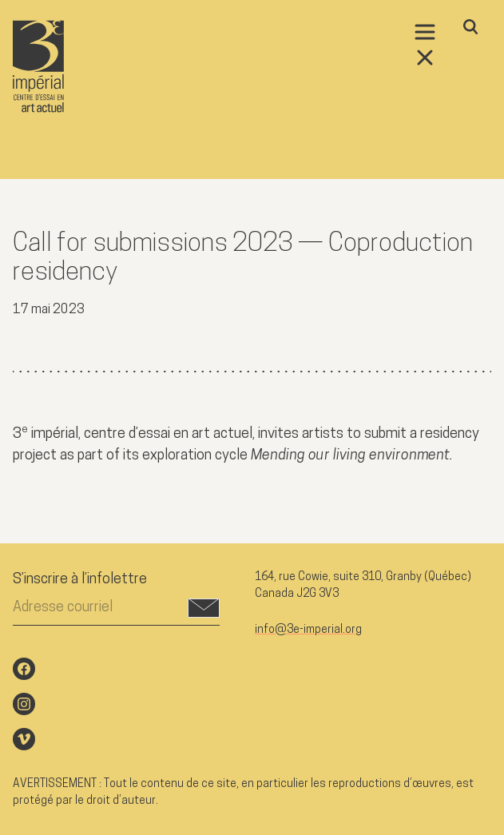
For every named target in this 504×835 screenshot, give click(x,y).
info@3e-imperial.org (308, 630)
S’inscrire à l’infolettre (80, 580)
